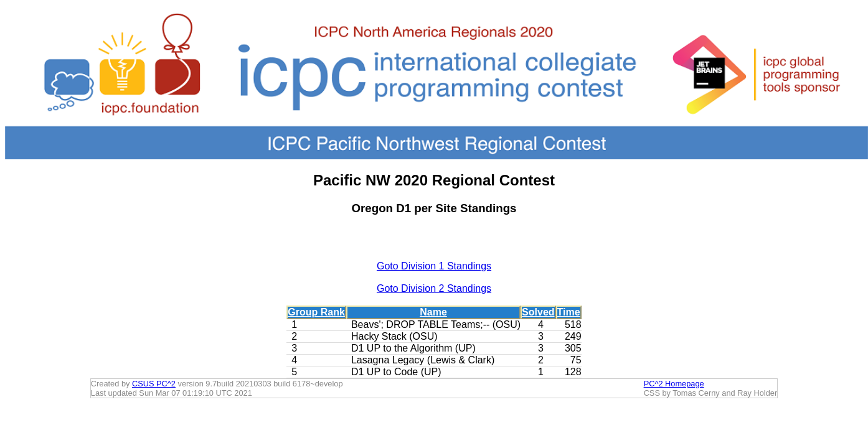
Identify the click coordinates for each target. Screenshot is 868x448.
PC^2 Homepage (674, 384)
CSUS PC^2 (154, 384)
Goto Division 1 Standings (434, 266)
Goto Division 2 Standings (434, 288)
